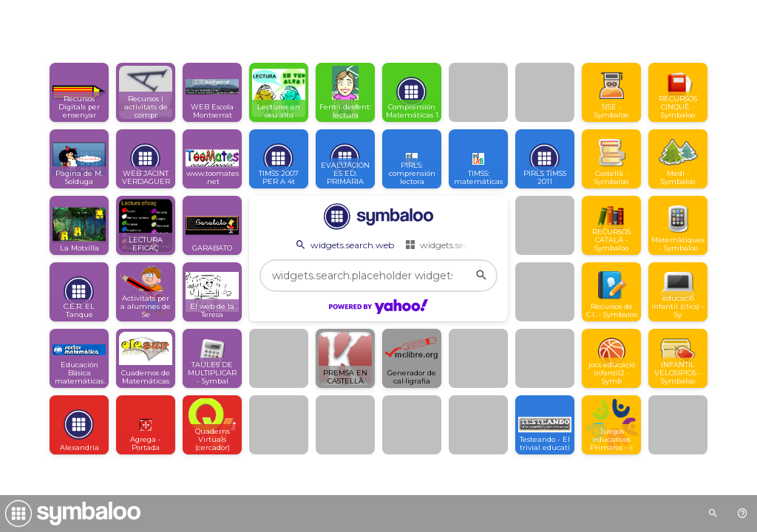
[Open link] (79, 92)
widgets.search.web (344, 245)
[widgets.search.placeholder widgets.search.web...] (378, 276)
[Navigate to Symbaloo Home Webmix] (70, 514)
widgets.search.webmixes (465, 245)
